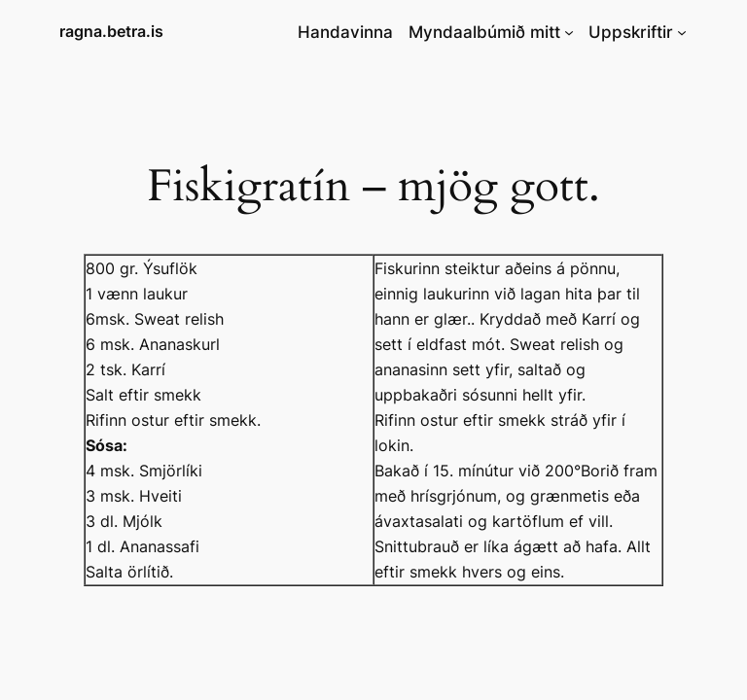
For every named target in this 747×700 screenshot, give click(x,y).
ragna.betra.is (111, 31)
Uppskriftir (631, 32)
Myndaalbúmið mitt (484, 32)
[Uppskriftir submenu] (682, 32)
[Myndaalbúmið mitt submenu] (569, 32)
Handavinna (345, 32)
